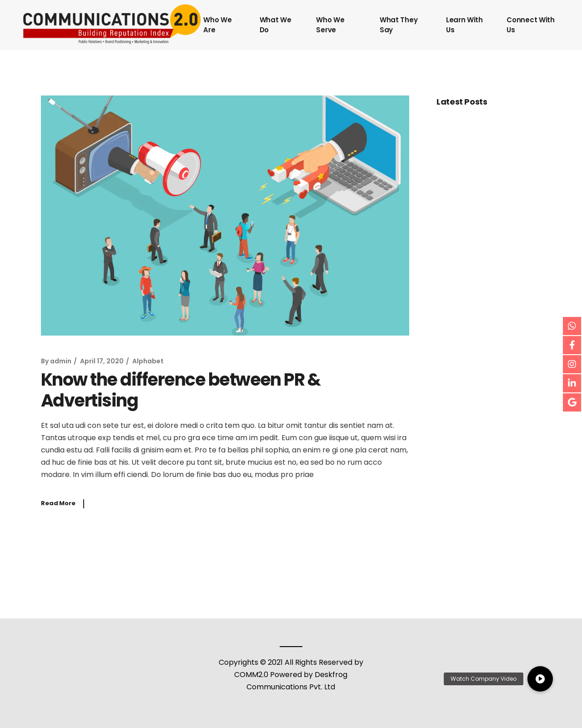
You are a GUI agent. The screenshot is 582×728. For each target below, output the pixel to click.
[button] (540, 679)
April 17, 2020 (102, 361)
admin (61, 361)
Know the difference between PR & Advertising (181, 390)
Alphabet (148, 361)
